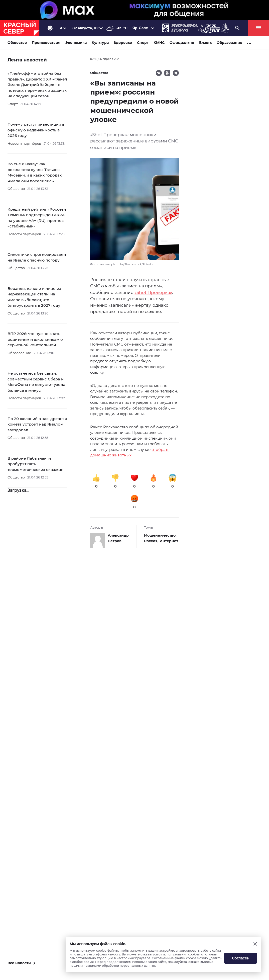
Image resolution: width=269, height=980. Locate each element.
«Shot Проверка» (153, 292)
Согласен (241, 958)
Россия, (152, 541)
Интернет (169, 541)
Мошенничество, (160, 535)
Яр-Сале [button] (140, 28)
